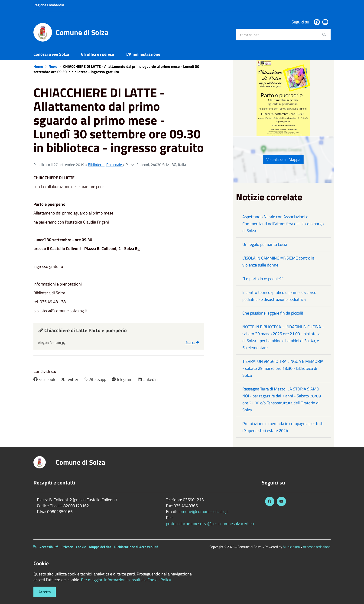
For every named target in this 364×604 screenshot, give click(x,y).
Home (39, 66)
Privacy (67, 547)
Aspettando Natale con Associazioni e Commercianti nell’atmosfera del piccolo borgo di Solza (283, 224)
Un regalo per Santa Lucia (265, 244)
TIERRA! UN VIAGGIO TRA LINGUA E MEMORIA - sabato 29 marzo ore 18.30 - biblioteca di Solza (283, 368)
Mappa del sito (100, 547)
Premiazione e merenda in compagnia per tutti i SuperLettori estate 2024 (283, 427)
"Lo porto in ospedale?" (263, 279)
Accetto (45, 592)
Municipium (291, 547)
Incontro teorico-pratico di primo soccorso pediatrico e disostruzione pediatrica (279, 296)
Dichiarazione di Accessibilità (136, 547)
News (54, 66)
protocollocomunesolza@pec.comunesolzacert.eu (210, 524)
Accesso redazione (317, 547)
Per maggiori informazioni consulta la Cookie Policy (126, 580)
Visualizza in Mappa (283, 159)
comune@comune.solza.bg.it (203, 511)
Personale (115, 165)
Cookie (81, 547)
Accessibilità (49, 547)
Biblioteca (96, 165)
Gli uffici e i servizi (98, 54)
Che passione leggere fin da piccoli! (273, 313)
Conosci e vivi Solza (51, 54)
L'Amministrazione (143, 54)
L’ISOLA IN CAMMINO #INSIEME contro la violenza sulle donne (278, 261)
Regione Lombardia (49, 5)
